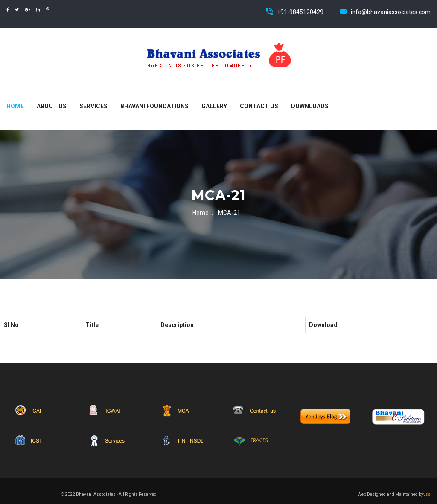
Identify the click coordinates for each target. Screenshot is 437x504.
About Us (52, 106)
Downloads (310, 106)
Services (93, 106)
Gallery (214, 106)
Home (15, 106)
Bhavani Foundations (154, 106)
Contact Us (259, 106)
